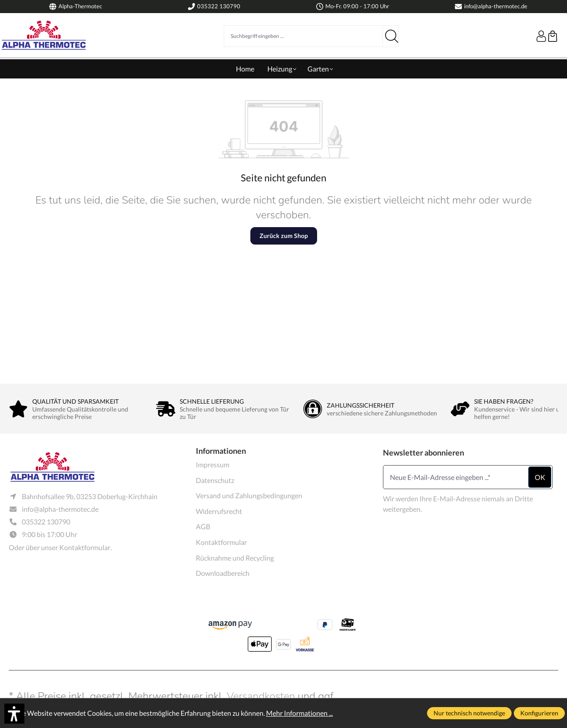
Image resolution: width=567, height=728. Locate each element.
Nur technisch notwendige (469, 713)
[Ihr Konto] (541, 36)
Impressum (213, 464)
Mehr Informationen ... (299, 713)
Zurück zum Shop (284, 236)
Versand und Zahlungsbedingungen (249, 495)
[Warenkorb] (553, 36)
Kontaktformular (85, 547)
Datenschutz (215, 480)
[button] (14, 714)
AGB (203, 526)
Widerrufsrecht (219, 511)
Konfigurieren (539, 713)
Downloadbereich (223, 573)
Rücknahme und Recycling (235, 558)
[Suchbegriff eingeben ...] (303, 36)
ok (540, 477)
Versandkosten (261, 696)
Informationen (221, 451)
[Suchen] (391, 36)
